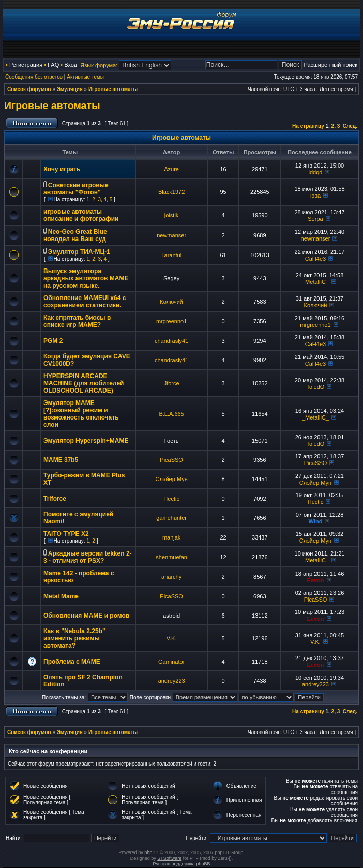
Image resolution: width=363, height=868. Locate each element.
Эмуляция (70, 89)
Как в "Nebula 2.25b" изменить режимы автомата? (74, 638)
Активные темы (85, 77)
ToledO (316, 387)
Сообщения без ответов (34, 77)
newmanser (171, 235)
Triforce (55, 499)
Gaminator (171, 662)
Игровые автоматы (113, 89)
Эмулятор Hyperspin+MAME (86, 441)
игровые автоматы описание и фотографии (81, 215)
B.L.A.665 (171, 414)
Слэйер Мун (171, 479)
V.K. (172, 638)
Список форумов (29, 89)
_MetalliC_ (315, 282)
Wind (316, 521)
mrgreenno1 (171, 321)
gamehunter (171, 518)
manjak (171, 537)
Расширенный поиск (330, 65)
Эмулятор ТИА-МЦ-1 (79, 252)
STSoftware (169, 858)
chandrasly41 (171, 341)
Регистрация (26, 65)
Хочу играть (62, 169)
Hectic (171, 499)
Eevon (315, 580)
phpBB (151, 852)
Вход (71, 65)
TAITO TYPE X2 (66, 534)
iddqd (316, 172)
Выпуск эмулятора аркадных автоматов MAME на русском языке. (86, 278)
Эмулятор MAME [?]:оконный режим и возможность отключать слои (81, 414)
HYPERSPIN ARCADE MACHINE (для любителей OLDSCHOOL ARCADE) (84, 383)
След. (350, 126)
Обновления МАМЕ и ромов (86, 616)
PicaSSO (171, 460)
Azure (171, 169)
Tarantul (171, 255)
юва (315, 196)
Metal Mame (61, 596)
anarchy (171, 577)
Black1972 (171, 192)
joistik (172, 215)
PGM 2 (53, 341)
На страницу (308, 126)
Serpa (315, 219)
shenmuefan (171, 557)
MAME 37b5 (61, 460)
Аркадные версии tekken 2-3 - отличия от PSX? (88, 557)
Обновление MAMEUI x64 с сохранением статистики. (85, 302)
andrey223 (172, 681)
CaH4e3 (315, 259)
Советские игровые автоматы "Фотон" (76, 189)
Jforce (172, 383)
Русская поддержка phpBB (182, 864)
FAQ (53, 65)
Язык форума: (99, 65)
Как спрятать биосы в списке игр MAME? (77, 321)
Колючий (171, 302)
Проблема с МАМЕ (72, 662)
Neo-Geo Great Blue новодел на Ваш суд (75, 235)
